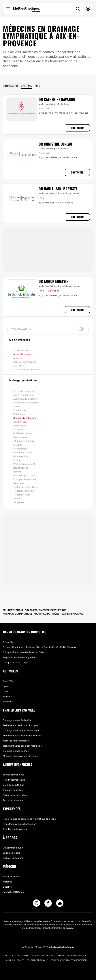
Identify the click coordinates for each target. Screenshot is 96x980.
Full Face (18, 429)
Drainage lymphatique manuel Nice (21, 730)
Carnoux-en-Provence (25, 362)
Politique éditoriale (37, 960)
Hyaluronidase (21, 437)
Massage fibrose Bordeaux (16, 741)
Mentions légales (15, 960)
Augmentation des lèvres (26, 399)
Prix (37, 86)
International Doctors (14, 892)
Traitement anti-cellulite (26, 487)
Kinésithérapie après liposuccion (19, 824)
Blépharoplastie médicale (26, 403)
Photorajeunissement (24, 464)
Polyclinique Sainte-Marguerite (19, 657)
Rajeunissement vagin (14, 780)
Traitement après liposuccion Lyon (20, 725)
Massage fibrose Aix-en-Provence (20, 756)
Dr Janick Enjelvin (53, 281)
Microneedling (21, 456)
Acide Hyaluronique (23, 395)
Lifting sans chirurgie (24, 441)
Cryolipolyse (20, 410)
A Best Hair (9, 642)
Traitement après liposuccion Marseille (23, 736)
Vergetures (19, 502)
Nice (5, 691)
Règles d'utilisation (43, 955)
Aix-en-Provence (22, 354)
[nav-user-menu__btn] (88, 9)
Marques (7, 882)
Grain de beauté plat (13, 785)
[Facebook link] (48, 904)
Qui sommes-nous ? (13, 848)
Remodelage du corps (24, 475)
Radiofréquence (21, 468)
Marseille (18, 366)
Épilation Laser (21, 422)
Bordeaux (8, 702)
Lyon (5, 686)
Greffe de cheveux (23, 433)
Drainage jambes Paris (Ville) (18, 720)
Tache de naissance (13, 800)
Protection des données (17, 955)
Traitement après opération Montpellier (23, 746)
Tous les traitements (24, 391)
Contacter (77, 128)
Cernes (17, 406)
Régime (17, 472)
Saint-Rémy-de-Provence (27, 370)
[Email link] (60, 903)
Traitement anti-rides (24, 491)
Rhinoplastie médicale (25, 479)
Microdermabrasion (23, 452)
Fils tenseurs (20, 426)
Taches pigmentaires (14, 775)
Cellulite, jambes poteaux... (17, 829)
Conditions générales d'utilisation (69, 960)
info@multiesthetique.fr (61, 947)
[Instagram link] (36, 904)
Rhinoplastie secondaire (15, 795)
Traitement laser (22, 495)
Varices (17, 498)
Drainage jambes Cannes (16, 751)
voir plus (76, 193)
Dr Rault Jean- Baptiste (58, 188)
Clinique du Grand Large (15, 662)
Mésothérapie (20, 449)
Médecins (26, 86)
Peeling (17, 460)
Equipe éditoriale (11, 853)
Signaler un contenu (13, 858)
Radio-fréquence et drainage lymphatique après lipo (29, 819)
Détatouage (19, 414)
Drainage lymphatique (25, 418)
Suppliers (8, 887)
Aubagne (18, 358)
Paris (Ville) (9, 681)
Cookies (60, 955)
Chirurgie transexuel (13, 790)
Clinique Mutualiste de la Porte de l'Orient (24, 652)
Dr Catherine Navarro (57, 99)
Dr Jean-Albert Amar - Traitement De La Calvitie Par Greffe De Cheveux (39, 647)
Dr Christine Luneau (55, 144)
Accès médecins (11, 877)
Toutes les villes (21, 350)
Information (10, 86)
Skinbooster (19, 483)
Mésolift (17, 445)
